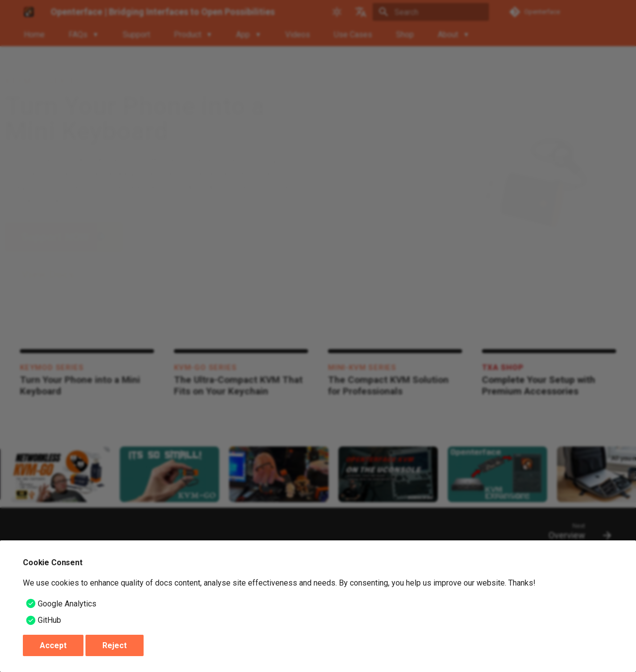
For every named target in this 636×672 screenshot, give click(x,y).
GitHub (49, 620)
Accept (53, 645)
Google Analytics (67, 604)
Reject (115, 645)
